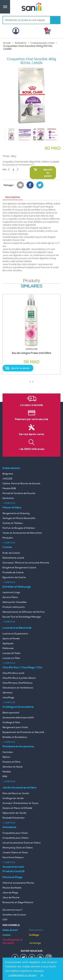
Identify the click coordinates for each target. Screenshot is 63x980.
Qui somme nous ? (13, 910)
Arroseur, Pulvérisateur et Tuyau (20, 803)
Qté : (5, 169)
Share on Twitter (40, 185)
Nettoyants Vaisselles (15, 602)
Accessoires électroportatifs (18, 718)
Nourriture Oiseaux (13, 857)
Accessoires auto (13, 867)
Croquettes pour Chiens (16, 838)
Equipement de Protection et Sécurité (23, 732)
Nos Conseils (11, 925)
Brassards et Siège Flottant (18, 902)
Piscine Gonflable (12, 888)
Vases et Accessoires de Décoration (22, 533)
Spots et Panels (11, 639)
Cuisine (7, 547)
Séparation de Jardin (15, 813)
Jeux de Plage (10, 893)
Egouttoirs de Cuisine (14, 577)
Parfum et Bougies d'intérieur (19, 528)
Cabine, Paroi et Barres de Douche (21, 484)
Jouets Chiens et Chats (15, 853)
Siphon (6, 757)
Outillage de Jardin (13, 798)
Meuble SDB (9, 488)
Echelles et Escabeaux (15, 737)
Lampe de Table (11, 653)
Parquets (8, 538)
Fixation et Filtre (11, 762)
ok (42, 975)
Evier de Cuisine (11, 553)
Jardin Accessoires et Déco (19, 788)
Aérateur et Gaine (13, 767)
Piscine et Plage (12, 877)
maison (7, 935)
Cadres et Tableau (13, 523)
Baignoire (8, 474)
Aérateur (8, 693)
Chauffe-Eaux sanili (13, 673)
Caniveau (8, 752)
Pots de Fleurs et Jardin (16, 793)
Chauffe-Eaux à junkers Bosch (19, 678)
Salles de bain (11, 468)
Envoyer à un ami (20, 185)
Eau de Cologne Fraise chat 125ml (32, 353)
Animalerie (21, 43)
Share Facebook (30, 185)
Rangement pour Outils (15, 727)
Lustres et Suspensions (15, 634)
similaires (32, 286)
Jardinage (35, 943)
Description (13, 197)
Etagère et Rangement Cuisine (19, 568)
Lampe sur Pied (11, 658)
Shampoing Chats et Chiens (18, 848)
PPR (5, 777)
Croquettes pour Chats (42, 43)
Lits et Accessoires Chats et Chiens (22, 843)
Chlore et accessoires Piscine (18, 883)
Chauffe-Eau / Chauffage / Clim (22, 667)
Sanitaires (8, 498)
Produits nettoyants (14, 607)
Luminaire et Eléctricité (17, 628)
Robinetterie (36, 930)
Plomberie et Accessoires (18, 746)
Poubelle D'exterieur (14, 818)
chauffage (8, 698)
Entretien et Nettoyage (17, 587)
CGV (5, 920)
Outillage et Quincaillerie (18, 707)
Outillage (34, 935)
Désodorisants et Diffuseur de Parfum (24, 612)
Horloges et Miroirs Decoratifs (19, 518)
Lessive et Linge (11, 592)
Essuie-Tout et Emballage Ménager (22, 617)
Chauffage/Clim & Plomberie (12, 941)
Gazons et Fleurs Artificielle (17, 808)
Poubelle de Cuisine (13, 573)
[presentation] (30, 382)
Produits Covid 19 (14, 871)
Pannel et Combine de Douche (19, 493)
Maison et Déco (12, 508)
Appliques (8, 644)
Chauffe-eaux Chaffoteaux (17, 683)
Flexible (7, 772)
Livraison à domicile (32, 405)
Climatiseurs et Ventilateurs (18, 688)
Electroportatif (11, 713)
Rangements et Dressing (16, 513)
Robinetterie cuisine (13, 558)
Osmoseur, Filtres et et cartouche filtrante (26, 563)
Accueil (7, 43)
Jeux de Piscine (11, 898)
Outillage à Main (11, 723)
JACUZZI (7, 479)
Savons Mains (10, 597)
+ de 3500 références (32, 449)
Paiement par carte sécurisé (32, 419)
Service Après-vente (32, 434)
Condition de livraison (14, 915)
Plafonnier (8, 648)
